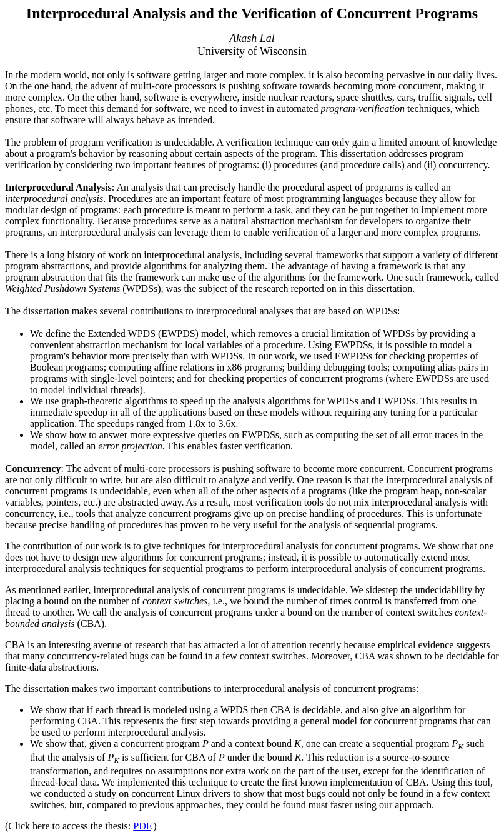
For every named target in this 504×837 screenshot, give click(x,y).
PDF (142, 826)
